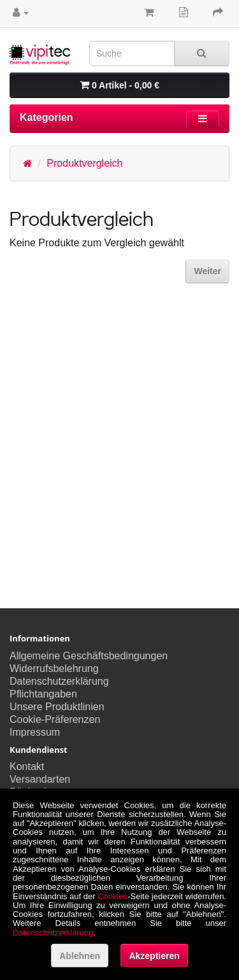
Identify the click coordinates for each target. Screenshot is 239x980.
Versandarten (40, 779)
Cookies (112, 896)
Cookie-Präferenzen (55, 719)
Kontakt (27, 766)
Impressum (35, 732)
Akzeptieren (154, 956)
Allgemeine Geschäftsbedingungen (89, 656)
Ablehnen (80, 956)
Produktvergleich (84, 163)
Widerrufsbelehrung (54, 668)
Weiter (207, 271)
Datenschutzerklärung (59, 681)
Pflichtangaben (43, 694)
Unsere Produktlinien (57, 707)
